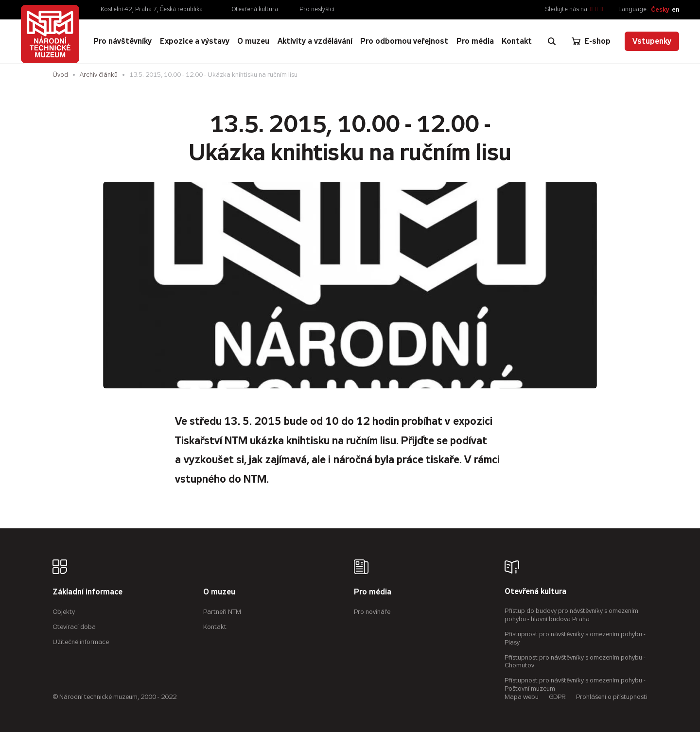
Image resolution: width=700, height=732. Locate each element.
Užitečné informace (81, 642)
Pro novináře (372, 612)
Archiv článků (99, 75)
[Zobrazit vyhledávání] (552, 41)
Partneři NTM (222, 612)
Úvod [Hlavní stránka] (60, 75)
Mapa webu (522, 697)
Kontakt (215, 627)
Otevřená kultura (255, 9)
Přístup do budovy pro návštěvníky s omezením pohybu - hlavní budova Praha (571, 615)
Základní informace (87, 592)
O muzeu (219, 592)
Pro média (373, 592)
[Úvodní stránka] (50, 34)
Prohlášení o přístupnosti (612, 697)
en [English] (675, 9)
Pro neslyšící (317, 9)
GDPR (557, 697)
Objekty (64, 612)
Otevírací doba (74, 627)
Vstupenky (652, 41)
